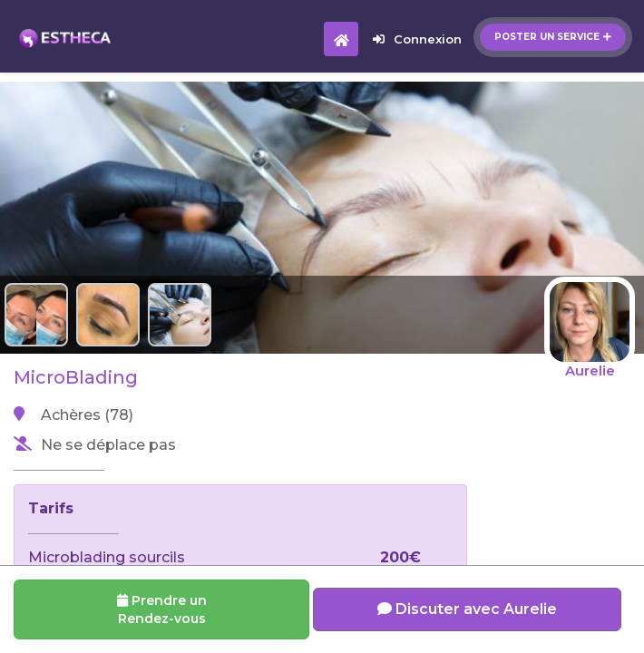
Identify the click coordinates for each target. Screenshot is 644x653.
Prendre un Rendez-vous (162, 609)
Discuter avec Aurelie (467, 609)
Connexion (417, 39)
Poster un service (553, 37)
